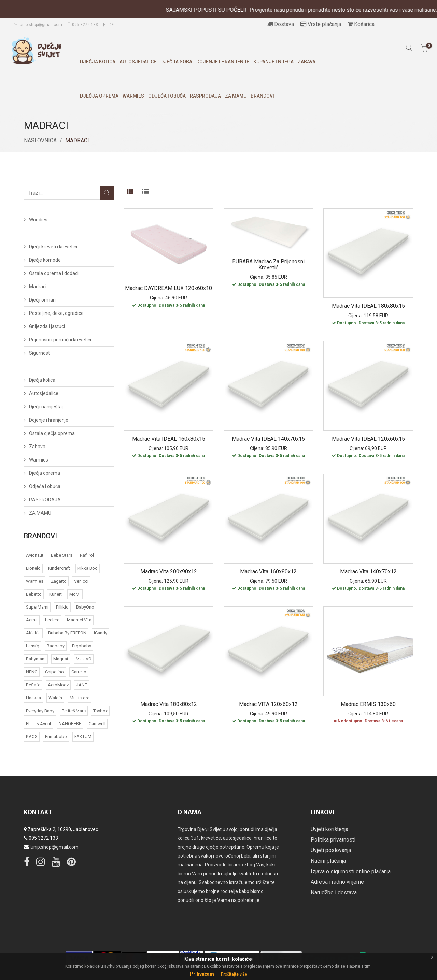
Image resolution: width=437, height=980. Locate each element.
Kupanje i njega (273, 62)
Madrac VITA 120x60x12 (268, 704)
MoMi (75, 594)
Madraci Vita (79, 620)
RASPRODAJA (205, 96)
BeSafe (33, 685)
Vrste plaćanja (321, 24)
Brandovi (262, 96)
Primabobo (56, 737)
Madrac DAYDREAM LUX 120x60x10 (168, 288)
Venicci (81, 581)
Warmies (133, 96)
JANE (82, 685)
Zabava (307, 62)
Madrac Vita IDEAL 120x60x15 (368, 439)
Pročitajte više (234, 974)
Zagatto (59, 581)
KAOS (32, 737)
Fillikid (62, 607)
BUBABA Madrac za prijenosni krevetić (268, 265)
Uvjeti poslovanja (331, 850)
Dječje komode (45, 260)
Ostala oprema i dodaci (54, 273)
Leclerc (52, 620)
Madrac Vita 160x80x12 (268, 572)
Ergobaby (82, 646)
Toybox (100, 711)
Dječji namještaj (46, 407)
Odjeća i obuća (167, 96)
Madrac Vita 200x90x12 (169, 572)
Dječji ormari (42, 300)
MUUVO (84, 659)
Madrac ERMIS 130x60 (368, 704)
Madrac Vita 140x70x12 (368, 572)
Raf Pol (87, 555)
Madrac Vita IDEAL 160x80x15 (169, 439)
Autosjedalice (138, 62)
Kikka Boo (88, 568)
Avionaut (35, 555)
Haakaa (33, 698)
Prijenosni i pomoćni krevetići (60, 340)
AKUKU (33, 633)
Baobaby (56, 646)
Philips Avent (39, 724)
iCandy (101, 633)
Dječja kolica (98, 62)
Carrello (79, 672)
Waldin (55, 698)
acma (32, 620)
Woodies (38, 220)
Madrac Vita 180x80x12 (169, 704)
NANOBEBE (70, 724)
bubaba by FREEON (67, 633)
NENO (32, 672)
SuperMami (37, 607)
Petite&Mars (74, 711)
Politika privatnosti (333, 840)
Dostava (281, 24)
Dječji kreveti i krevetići (53, 247)
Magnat (61, 659)
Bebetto (34, 594)
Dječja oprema (99, 96)
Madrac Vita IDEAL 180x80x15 (368, 306)
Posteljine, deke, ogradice (56, 313)
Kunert (55, 594)
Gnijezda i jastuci (47, 326)
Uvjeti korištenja (329, 829)
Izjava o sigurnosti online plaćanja (351, 871)
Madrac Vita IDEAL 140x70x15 (268, 439)
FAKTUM (83, 737)
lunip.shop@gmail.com (38, 25)
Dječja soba (176, 62)
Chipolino (54, 672)
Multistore (80, 698)
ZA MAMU (236, 96)
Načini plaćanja (328, 861)
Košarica (361, 24)
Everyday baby (40, 711)
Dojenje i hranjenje (223, 62)
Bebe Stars (62, 555)
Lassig (33, 646)
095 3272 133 (82, 25)
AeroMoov (58, 685)
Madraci (38, 287)
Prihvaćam (202, 974)
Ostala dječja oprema (52, 433)
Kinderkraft (59, 568)
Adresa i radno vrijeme (337, 882)
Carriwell (97, 724)
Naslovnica (40, 140)
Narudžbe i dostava (334, 893)
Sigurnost (39, 353)
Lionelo (33, 568)
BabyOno (85, 607)
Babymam (36, 659)
